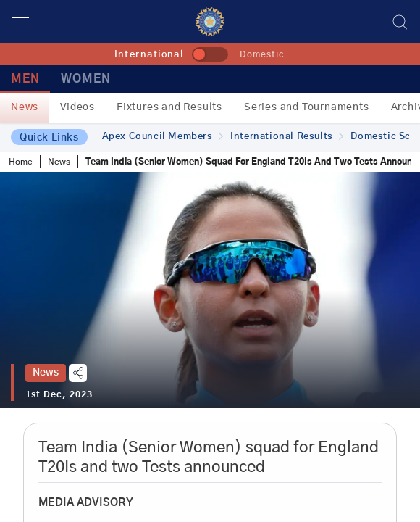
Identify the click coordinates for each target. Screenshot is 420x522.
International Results (287, 137)
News (25, 107)
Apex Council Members (163, 137)
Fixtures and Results (169, 107)
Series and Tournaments (307, 107)
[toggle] (210, 54)
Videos (77, 107)
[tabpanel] (210, 290)
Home (21, 162)
